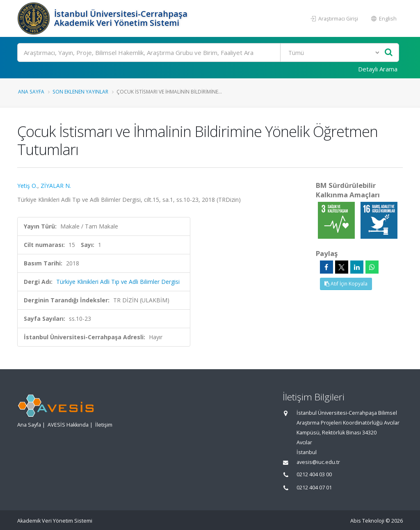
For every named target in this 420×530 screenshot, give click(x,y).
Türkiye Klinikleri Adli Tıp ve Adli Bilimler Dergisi (118, 282)
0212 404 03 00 (314, 474)
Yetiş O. (27, 186)
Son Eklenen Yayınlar (80, 91)
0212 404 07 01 (314, 488)
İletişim (104, 425)
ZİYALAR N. (56, 186)
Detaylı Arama (378, 69)
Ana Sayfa (31, 91)
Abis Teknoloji (367, 521)
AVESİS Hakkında (68, 425)
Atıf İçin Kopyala (346, 284)
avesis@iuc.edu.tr (318, 462)
